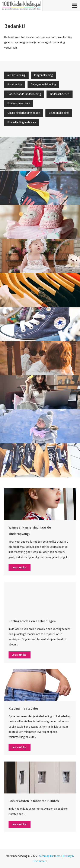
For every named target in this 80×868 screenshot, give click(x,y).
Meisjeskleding (16, 75)
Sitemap (44, 856)
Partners (55, 856)
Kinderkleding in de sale (22, 122)
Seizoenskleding (59, 113)
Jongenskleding (43, 75)
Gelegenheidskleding (43, 84)
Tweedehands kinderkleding (24, 94)
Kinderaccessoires (19, 103)
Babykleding (15, 84)
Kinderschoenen (60, 94)
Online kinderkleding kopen (24, 113)
